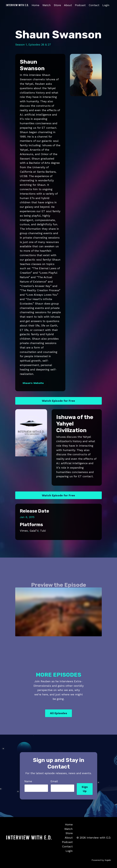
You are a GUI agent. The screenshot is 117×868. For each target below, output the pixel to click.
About (68, 5)
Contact (94, 5)
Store (57, 5)
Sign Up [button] (85, 789)
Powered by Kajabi (101, 860)
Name (28, 781)
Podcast (80, 5)
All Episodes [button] (58, 713)
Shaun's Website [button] (33, 383)
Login (106, 5)
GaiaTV (34, 531)
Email (54, 781)
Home (35, 5)
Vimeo (24, 531)
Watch (47, 5)
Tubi (43, 531)
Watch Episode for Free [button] (58, 401)
